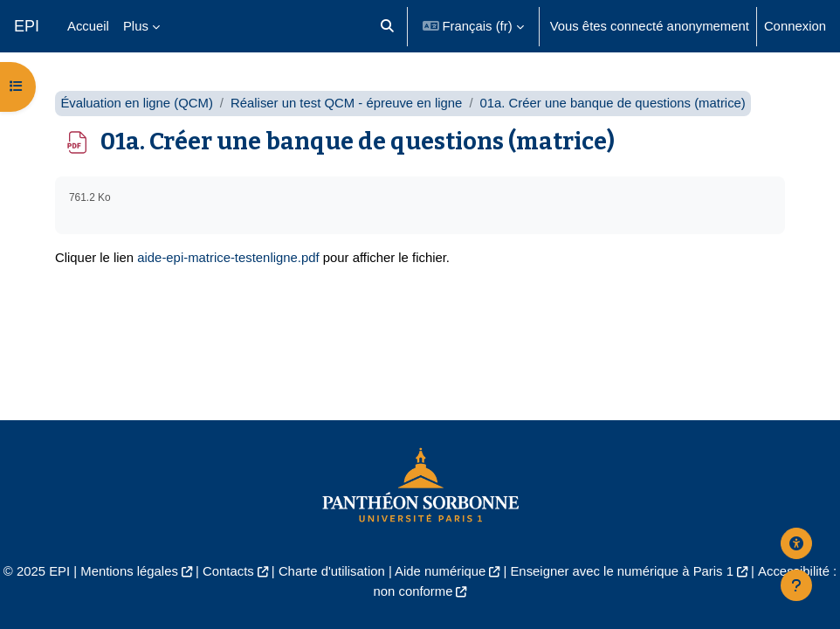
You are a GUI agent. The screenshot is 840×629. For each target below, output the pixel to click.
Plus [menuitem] (136, 26)
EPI (27, 26)
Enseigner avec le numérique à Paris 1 (622, 571)
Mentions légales (129, 571)
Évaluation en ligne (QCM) (136, 103)
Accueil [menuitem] (88, 26)
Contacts (228, 571)
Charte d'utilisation (332, 571)
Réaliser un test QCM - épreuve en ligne (346, 103)
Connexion (795, 26)
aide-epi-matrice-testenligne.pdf (228, 258)
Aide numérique (440, 571)
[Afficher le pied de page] (796, 585)
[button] (387, 26)
